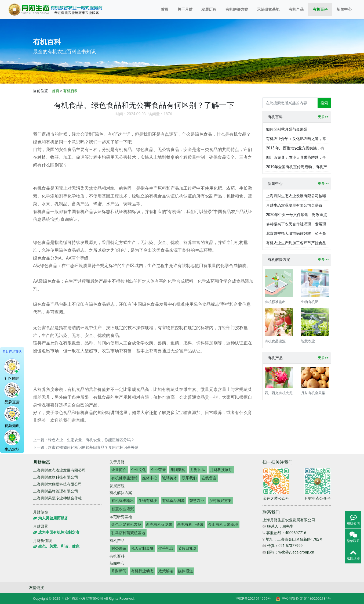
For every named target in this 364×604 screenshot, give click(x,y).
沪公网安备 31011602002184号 (303, 598)
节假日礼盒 (187, 548)
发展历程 (209, 9)
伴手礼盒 (166, 548)
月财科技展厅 (221, 470)
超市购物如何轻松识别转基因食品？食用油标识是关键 (93, 447)
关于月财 (185, 9)
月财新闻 (119, 571)
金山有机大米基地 (223, 524)
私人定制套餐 (142, 548)
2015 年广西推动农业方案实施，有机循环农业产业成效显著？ (295, 149)
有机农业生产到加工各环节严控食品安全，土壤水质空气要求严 (296, 244)
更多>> (323, 117)
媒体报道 (185, 571)
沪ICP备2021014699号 (253, 598)
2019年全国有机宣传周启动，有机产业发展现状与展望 (296, 168)
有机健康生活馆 (125, 478)
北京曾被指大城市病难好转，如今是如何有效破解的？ (296, 235)
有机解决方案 (237, 9)
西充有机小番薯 (190, 524)
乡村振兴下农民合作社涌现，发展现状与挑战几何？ (296, 225)
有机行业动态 (142, 571)
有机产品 (296, 9)
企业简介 (119, 470)
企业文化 (139, 470)
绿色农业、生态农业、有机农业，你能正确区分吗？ (91, 440)
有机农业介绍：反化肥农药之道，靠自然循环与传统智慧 (296, 140)
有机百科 (320, 9)
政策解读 (166, 571)
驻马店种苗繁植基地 (128, 533)
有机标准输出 (123, 501)
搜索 (324, 103)
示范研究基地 (268, 9)
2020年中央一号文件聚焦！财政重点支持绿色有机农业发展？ (296, 216)
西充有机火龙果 (159, 524)
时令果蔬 (119, 548)
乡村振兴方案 (220, 501)
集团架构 (178, 470)
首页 (165, 9)
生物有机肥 (148, 501)
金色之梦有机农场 (126, 524)
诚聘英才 (170, 478)
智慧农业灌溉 (123, 509)
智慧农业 (197, 501)
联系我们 (189, 478)
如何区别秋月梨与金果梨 (287, 129)
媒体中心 (150, 478)
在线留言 (209, 478)
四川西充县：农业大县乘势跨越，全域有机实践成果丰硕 (296, 159)
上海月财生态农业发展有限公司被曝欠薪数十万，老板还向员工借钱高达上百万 (296, 197)
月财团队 (198, 470)
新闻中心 (344, 9)
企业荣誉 (158, 470)
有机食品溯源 (173, 501)
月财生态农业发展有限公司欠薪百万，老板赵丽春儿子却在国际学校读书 (296, 207)
